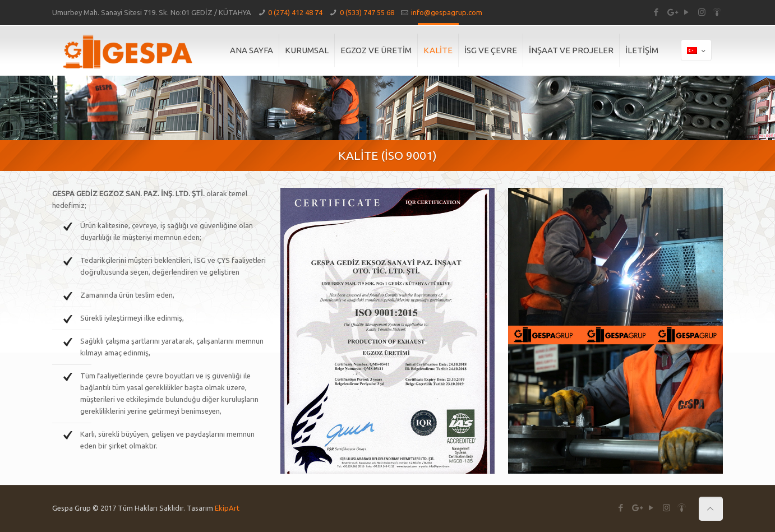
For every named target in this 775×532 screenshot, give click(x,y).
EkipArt (227, 508)
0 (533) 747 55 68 (367, 12)
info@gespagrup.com (447, 12)
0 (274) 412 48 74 (295, 12)
